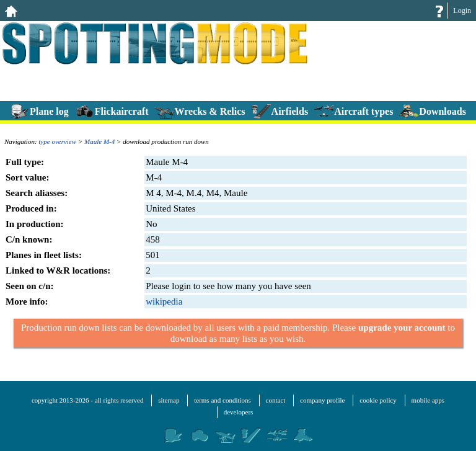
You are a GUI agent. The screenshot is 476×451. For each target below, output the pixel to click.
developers (239, 412)
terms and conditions (223, 400)
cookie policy (378, 400)
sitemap (169, 400)
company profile (322, 400)
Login (462, 11)
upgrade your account (402, 328)
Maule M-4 (99, 141)
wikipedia (164, 301)
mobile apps (428, 400)
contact (276, 400)
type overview (57, 141)
